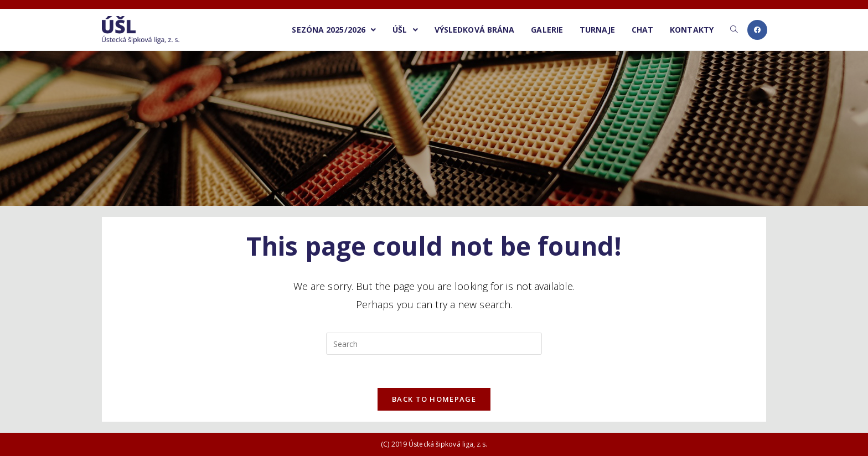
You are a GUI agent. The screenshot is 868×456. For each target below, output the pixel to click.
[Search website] (734, 30)
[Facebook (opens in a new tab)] (757, 30)
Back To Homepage (434, 399)
